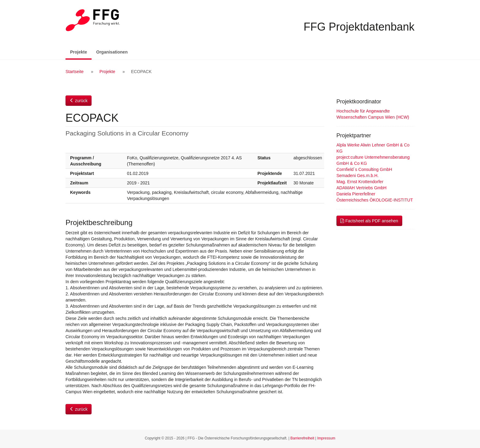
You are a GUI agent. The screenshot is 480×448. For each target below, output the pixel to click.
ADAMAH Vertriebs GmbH (361, 188)
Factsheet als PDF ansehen (369, 221)
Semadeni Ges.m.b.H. (358, 176)
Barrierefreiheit (302, 438)
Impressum (326, 438)
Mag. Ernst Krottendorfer (360, 182)
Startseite (75, 72)
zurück (79, 101)
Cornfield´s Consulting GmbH (364, 169)
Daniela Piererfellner (356, 194)
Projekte (81, 52)
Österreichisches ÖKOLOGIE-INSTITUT (375, 200)
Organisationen (112, 52)
